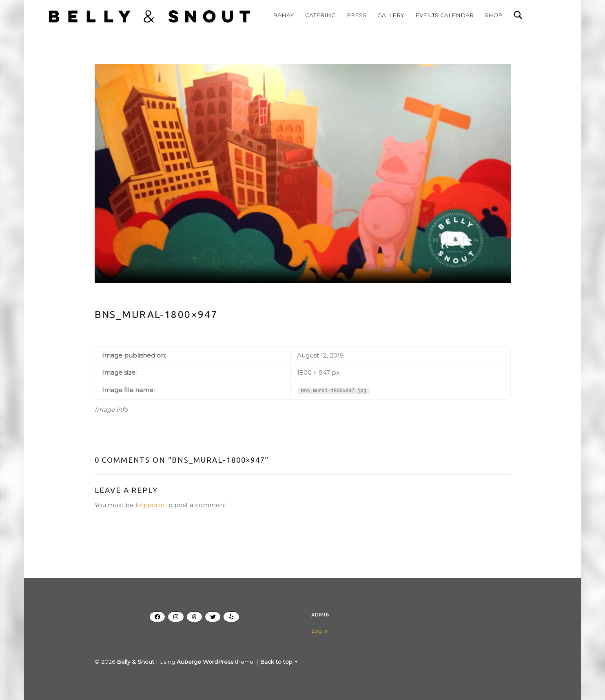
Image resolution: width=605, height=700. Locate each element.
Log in (320, 631)
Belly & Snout (135, 662)
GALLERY (383, 15)
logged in (150, 505)
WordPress (218, 662)
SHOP (486, 15)
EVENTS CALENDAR (437, 15)
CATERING (313, 15)
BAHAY (276, 15)
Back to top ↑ (279, 662)
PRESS (349, 15)
